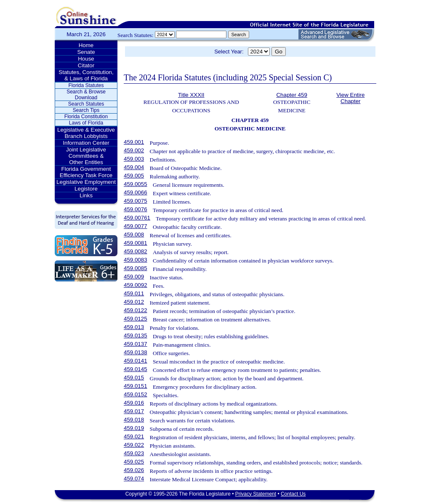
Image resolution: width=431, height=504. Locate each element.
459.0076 (136, 209)
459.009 (134, 277)
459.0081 (136, 243)
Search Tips (86, 110)
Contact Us (293, 494)
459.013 (134, 327)
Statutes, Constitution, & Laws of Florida (86, 75)
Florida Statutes (86, 85)
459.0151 (136, 386)
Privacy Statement (256, 494)
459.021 (134, 436)
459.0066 (136, 192)
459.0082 (136, 251)
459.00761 (137, 218)
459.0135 (136, 336)
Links (86, 195)
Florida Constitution (86, 117)
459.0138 (136, 352)
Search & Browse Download (86, 95)
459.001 (134, 142)
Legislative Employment (86, 182)
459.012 (134, 302)
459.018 (134, 420)
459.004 (134, 167)
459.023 (134, 453)
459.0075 (136, 201)
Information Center (86, 143)
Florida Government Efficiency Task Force (86, 172)
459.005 (134, 176)
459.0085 (136, 268)
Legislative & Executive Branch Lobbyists (86, 133)
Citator (86, 65)
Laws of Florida (86, 123)
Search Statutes (86, 104)
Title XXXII (191, 95)
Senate (86, 52)
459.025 (134, 462)
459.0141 (136, 361)
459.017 (134, 411)
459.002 (134, 150)
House (86, 59)
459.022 (134, 445)
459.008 (134, 235)
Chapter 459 (291, 95)
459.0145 (136, 369)
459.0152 (136, 394)
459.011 (134, 293)
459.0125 (136, 319)
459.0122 (136, 310)
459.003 (134, 159)
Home (86, 45)
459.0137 (136, 344)
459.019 (134, 428)
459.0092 (136, 285)
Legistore (86, 189)
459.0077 (136, 226)
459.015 (134, 378)
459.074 (134, 479)
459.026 (134, 470)
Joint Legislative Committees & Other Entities (86, 156)
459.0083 (136, 260)
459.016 (134, 403)
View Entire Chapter (350, 98)
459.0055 (136, 184)
